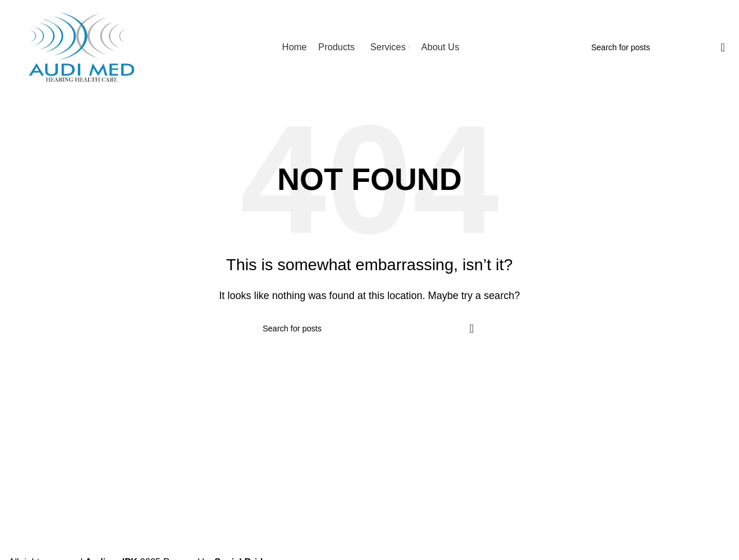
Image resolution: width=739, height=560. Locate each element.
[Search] (659, 47)
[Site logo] (81, 46)
